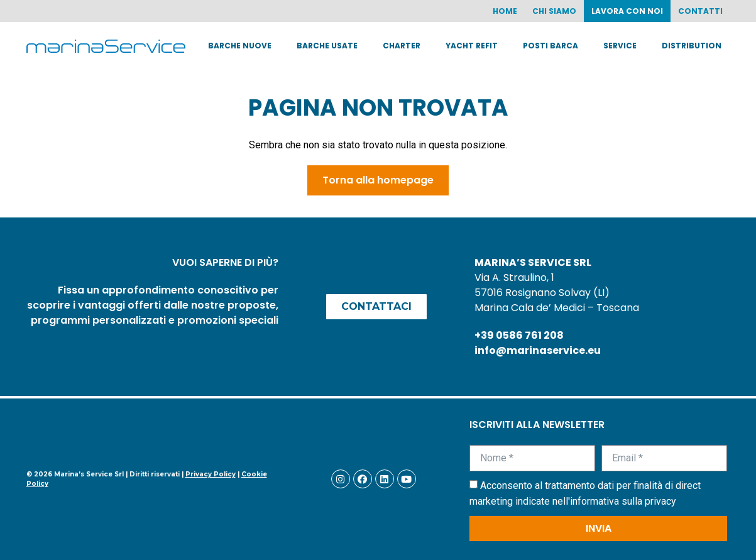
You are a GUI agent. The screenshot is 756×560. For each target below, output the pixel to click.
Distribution (692, 46)
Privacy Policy (211, 474)
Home (505, 11)
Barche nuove (240, 46)
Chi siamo (554, 11)
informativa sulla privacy (623, 501)
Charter (402, 46)
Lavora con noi (627, 11)
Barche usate (327, 46)
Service (620, 46)
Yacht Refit (472, 46)
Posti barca (551, 46)
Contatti (700, 11)
